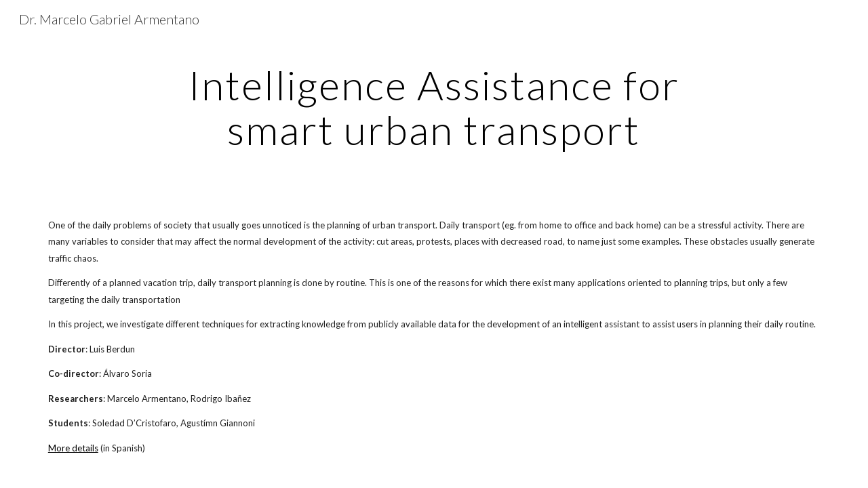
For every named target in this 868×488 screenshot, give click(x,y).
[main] (434, 107)
